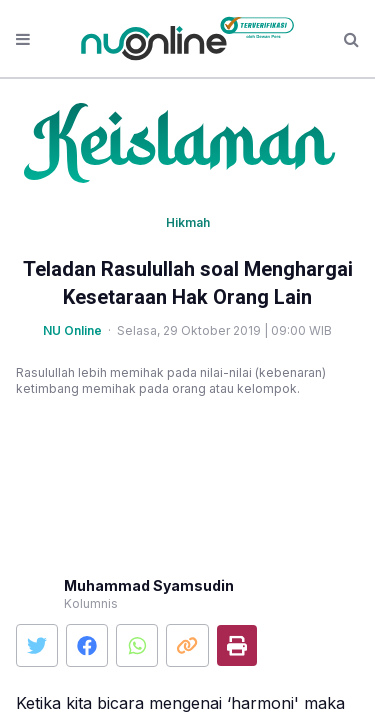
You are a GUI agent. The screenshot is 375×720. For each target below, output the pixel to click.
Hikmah (188, 222)
